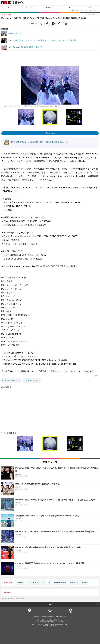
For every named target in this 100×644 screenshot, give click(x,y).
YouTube (71, 613)
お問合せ (37, 617)
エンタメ (70, 7)
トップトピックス (33, 381)
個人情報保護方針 (61, 617)
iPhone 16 (20, 582)
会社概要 (51, 617)
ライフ (90, 7)
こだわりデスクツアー (36, 582)
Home (30, 613)
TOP (50, 605)
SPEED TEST (50, 7)
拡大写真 (52, 133)
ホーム (10, 7)
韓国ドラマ (74, 582)
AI (50, 582)
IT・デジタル (30, 7)
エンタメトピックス (12, 381)
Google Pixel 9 (60, 582)
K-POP (85, 582)
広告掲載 (44, 617)
